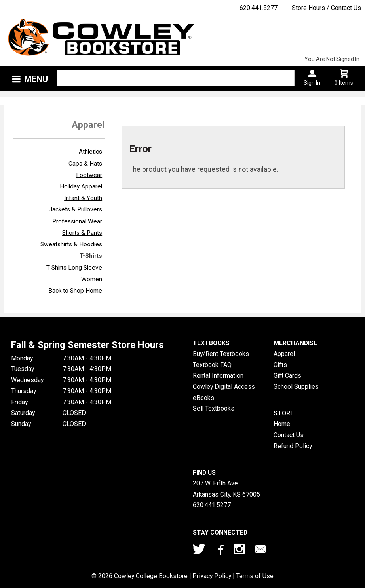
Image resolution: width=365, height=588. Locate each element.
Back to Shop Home (75, 291)
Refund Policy (293, 446)
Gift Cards (287, 376)
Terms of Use (255, 576)
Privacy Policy (212, 576)
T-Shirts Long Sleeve (74, 268)
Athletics (90, 152)
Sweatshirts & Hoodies (71, 244)
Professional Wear (77, 221)
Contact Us (289, 435)
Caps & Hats (85, 164)
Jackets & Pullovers (75, 209)
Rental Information (218, 376)
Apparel (284, 354)
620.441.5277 (259, 8)
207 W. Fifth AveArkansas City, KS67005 (226, 489)
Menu (36, 79)
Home (282, 424)
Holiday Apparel (81, 186)
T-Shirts (91, 256)
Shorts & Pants (82, 233)
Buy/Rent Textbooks (221, 354)
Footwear (89, 175)
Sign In (312, 83)
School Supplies (296, 387)
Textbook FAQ (212, 365)
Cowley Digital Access (224, 387)
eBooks (203, 398)
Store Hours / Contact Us (326, 8)
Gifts (280, 365)
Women (92, 279)
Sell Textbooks (214, 408)
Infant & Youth (83, 198)
